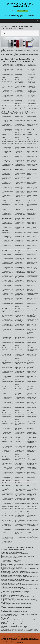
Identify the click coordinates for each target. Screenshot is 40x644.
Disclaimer (5, 637)
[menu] (37, 21)
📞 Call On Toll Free (23, 11)
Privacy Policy (11, 637)
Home (3, 21)
